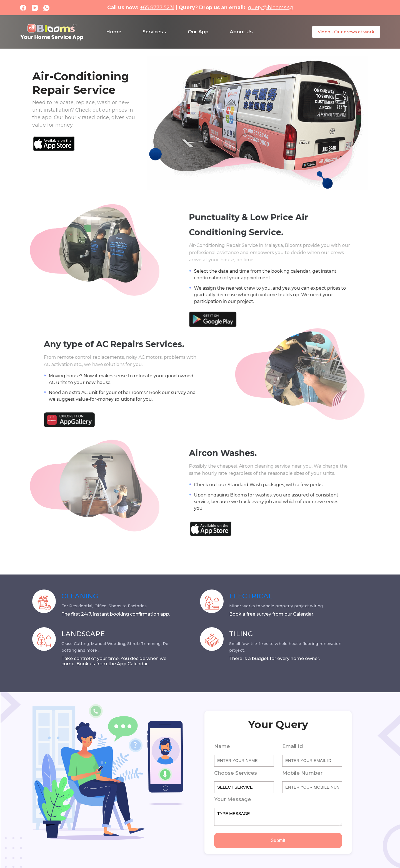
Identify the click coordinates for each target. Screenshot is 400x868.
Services (155, 32)
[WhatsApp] (46, 8)
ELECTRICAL (251, 596)
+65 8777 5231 (157, 7)
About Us (241, 32)
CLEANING (80, 596)
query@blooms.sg (271, 7)
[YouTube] (35, 8)
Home (114, 32)
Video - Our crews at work (346, 32)
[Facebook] (23, 8)
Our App (198, 32)
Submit (278, 840)
